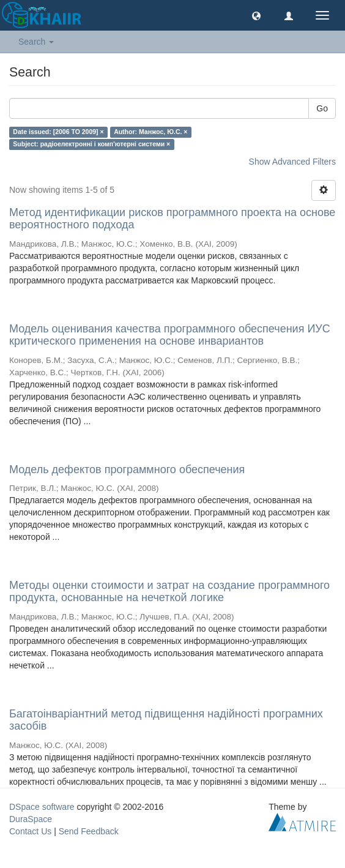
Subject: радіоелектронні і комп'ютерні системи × (91, 144)
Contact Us (30, 831)
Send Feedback (89, 831)
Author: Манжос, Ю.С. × (150, 132)
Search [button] (36, 42)
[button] (256, 15)
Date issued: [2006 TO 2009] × (58, 132)
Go (322, 108)
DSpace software (42, 807)
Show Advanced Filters (292, 162)
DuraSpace (31, 819)
